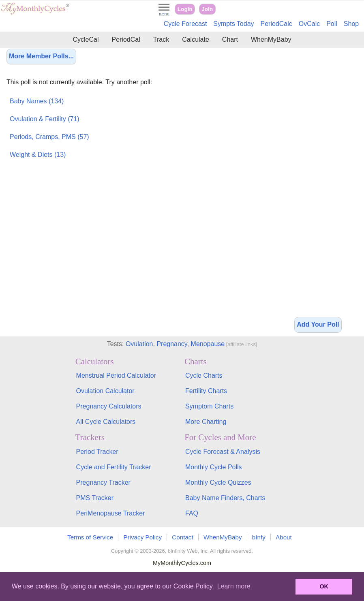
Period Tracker (97, 452)
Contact (182, 537)
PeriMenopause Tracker (111, 513)
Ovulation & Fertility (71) (45, 119)
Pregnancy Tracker (103, 482)
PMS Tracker (95, 498)
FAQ (192, 513)
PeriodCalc (276, 24)
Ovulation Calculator (105, 391)
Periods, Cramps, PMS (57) (49, 137)
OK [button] (324, 586)
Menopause (208, 344)
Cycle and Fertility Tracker (114, 467)
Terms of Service (90, 537)
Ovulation (139, 344)
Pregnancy (172, 344)
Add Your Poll (318, 324)
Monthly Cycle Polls (214, 467)
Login (185, 9)
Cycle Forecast (185, 24)
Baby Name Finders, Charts (225, 498)
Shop (351, 24)
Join (207, 9)
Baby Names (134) (37, 101)
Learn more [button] (234, 586)
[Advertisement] (318, 182)
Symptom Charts (209, 406)
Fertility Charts (206, 391)
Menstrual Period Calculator (116, 375)
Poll (332, 24)
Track (161, 40)
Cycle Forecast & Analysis (223, 452)
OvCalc (309, 24)
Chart (230, 40)
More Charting (206, 422)
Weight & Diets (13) (38, 155)
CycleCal (86, 40)
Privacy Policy (142, 537)
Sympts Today (233, 24)
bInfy (259, 537)
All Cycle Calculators (106, 422)
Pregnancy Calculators (109, 406)
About (284, 537)
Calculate (196, 40)
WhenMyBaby (271, 40)
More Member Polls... (41, 56)
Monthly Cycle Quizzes (218, 482)
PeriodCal (126, 40)
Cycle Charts (204, 375)
